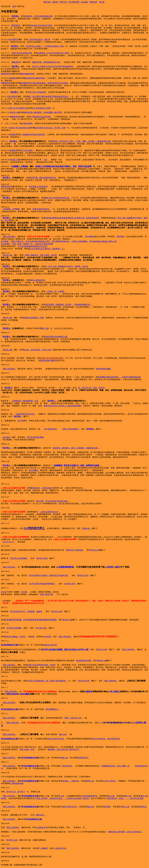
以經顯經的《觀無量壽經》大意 (25, 401)
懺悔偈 (89, 692)
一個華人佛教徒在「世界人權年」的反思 (40, 255)
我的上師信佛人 (9, 237)
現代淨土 (15, 16)
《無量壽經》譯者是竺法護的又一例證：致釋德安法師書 (76, 465)
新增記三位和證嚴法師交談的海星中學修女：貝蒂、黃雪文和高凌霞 (63, 166)
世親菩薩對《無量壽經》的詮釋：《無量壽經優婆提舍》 (68, 305)
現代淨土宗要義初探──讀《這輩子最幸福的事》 (47, 681)
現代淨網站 (90, 237)
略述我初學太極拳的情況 (35, 78)
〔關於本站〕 (40, 815)
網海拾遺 (93, 2)
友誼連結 (85, 2)
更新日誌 (63, 2)
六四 (45, 160)
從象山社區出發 (50, 645)
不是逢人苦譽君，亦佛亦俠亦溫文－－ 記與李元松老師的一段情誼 (62, 798)
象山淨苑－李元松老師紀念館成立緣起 (52, 501)
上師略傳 (44, 848)
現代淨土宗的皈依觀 (38, 92)
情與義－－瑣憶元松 (71, 781)
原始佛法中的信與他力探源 (41, 25)
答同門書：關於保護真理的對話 (43, 178)
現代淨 (20, 421)
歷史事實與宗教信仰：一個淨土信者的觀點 (70, 241)
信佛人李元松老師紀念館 (22, 53)
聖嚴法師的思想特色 (41, 209)
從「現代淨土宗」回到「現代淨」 (92, 388)
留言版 (102, 2)
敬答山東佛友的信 (38, 280)
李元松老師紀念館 (97, 241)
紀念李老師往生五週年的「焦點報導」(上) (47, 249)
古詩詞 (110, 567)
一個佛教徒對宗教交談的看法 (33, 135)
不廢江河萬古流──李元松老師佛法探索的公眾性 (30, 241)
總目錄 (55, 2)
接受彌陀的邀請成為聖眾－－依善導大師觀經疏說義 (119, 377)
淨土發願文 (115, 692)
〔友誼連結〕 (7, 437)
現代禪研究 (14, 39)
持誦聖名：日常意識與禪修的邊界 (39, 16)
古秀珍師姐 (47, 488)
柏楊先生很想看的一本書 (34, 318)
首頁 (14, 6)
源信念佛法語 (12, 694)
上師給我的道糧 (17, 783)
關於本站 (47, 2)
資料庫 (77, 2)
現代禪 (71, 2)
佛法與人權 (14, 112)
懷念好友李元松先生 (56, 739)
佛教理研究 (16, 25)
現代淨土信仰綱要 (14, 628)
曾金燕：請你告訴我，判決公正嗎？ (38, 350)
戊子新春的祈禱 (50, 429)
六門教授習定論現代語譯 (41, 117)
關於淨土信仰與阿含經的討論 (57, 198)
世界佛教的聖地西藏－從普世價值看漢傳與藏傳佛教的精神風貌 (31, 620)
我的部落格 (28, 123)
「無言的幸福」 (67, 766)
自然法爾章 (25, 694)
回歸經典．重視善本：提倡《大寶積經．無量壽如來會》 (76, 448)
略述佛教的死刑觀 (84, 661)
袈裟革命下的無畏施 (74, 550)
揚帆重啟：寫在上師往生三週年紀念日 (63, 749)
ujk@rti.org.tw (8, 542)
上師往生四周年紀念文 (49, 512)
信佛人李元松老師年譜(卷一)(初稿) (41, 665)
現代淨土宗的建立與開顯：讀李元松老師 (59, 650)
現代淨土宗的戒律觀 (19, 558)
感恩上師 (63, 734)
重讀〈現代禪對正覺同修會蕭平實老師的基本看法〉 (48, 96)
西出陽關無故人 (52, 709)
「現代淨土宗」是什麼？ (15, 792)
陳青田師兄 (35, 488)
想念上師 (126, 807)
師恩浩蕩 (142, 807)
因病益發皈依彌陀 (47, 360)
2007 (31, 584)
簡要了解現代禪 (47, 594)
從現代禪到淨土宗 (70, 807)
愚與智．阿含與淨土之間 (81, 141)
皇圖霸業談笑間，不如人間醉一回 (115, 766)
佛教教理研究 (7, 74)
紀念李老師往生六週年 (41, 108)
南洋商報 (120, 237)
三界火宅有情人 (110, 781)
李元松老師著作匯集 (35, 437)
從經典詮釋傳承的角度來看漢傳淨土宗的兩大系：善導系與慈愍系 (72, 218)
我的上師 (128, 796)
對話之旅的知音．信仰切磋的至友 (106, 739)
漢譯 (33, 637)
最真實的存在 (83, 758)
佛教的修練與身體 (27, 74)
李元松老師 (15, 611)
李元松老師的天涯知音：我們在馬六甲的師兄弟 (48, 575)
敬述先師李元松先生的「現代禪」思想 (50, 128)
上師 (62, 796)
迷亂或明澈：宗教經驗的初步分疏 (46, 62)
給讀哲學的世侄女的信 (25, 414)
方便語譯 (47, 637)
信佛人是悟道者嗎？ (71, 429)
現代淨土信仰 (42, 558)
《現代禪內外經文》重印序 (39, 39)
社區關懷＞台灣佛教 (20, 166)
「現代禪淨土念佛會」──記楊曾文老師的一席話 (44, 46)
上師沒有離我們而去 (89, 796)
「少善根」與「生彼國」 (55, 291)
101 (26, 528)
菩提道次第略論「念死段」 (16, 637)
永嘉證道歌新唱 (66, 567)
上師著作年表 (42, 827)
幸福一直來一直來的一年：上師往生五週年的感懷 (33, 244)
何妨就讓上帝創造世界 (38, 186)
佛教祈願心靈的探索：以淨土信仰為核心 (125, 832)
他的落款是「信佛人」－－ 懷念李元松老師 (125, 798)
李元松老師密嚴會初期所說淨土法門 (33, 246)
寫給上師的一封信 (27, 749)
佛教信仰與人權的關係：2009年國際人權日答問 (42, 112)
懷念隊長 (107, 807)
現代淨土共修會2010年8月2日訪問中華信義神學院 (53, 66)
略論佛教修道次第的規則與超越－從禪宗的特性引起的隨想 (44, 83)
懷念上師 (111, 796)
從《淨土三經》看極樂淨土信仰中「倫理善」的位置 (66, 266)
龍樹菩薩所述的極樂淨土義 (56, 337)
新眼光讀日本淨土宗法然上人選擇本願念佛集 (62, 406)
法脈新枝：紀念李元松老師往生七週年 (53, 53)
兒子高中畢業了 (27, 150)
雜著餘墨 (14, 78)
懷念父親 (45, 328)
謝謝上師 (64, 758)
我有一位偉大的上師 (73, 718)
